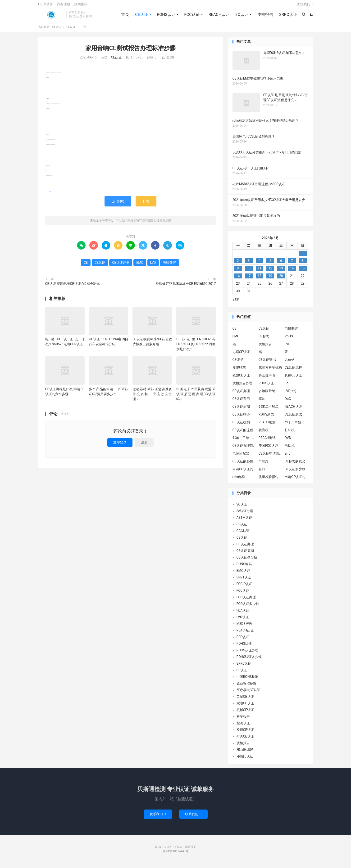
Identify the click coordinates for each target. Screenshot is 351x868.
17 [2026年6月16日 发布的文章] (249, 280)
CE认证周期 (241, 410)
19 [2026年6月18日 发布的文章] (270, 280)
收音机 (264, 434)
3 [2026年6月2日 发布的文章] (249, 264)
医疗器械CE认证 (248, 694)
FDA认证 (243, 614)
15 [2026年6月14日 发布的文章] (303, 272)
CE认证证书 (50, 195)
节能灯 (264, 465)
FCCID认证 (244, 588)
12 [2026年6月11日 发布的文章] (270, 272)
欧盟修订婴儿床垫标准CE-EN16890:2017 (186, 287)
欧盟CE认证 (241, 379)
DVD (288, 441)
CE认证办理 (241, 394)
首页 (125, 17)
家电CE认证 (245, 707)
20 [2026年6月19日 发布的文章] (281, 280)
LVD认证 (243, 621)
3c (286, 387)
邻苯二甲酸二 (269, 410)
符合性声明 (267, 379)
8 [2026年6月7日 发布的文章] (303, 264)
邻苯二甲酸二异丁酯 (296, 426)
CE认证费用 (241, 402)
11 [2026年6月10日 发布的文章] (260, 272)
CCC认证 (243, 535)
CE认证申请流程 (270, 457)
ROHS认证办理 (248, 654)
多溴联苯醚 (267, 394)
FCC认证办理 (246, 601)
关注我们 (304, 6)
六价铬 (290, 363)
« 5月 (236, 304)
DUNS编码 (244, 568)
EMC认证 (243, 574)
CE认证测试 (293, 418)
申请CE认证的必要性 (244, 473)
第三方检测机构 (270, 371)
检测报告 (243, 720)
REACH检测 (267, 426)
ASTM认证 (244, 521)
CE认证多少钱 (295, 473)
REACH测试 (267, 441)
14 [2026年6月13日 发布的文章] (292, 272)
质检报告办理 (242, 387)
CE (60, 76)
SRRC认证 (287, 17)
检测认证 (243, 727)
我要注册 (64, 6)
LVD (46, 122)
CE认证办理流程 (244, 449)
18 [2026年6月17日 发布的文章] (260, 280)
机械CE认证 (293, 379)
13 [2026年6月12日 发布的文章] (281, 272)
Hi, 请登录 (46, 6)
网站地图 (191, 850)
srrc (287, 457)
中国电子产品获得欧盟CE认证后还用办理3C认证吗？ (196, 398)
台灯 (262, 473)
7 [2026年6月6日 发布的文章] (292, 264)
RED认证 (243, 641)
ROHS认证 (165, 17)
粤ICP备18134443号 (175, 855)
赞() (168, 61)
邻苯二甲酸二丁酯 (244, 441)
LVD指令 (291, 394)
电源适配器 (241, 457)
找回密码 (81, 6)
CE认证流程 (293, 371)
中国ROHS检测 (248, 680)
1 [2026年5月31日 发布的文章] (303, 257)
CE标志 (264, 340)
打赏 (146, 205)
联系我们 (158, 818)
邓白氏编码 (245, 753)
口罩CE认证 (245, 700)
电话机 (290, 449)
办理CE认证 (241, 355)
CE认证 (51, 17)
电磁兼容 (48, 102)
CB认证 (242, 528)
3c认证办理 (245, 515)
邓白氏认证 (245, 760)
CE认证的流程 (243, 434)
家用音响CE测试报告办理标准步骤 (130, 52)
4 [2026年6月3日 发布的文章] (260, 264)
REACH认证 (218, 17)
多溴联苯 (239, 371)
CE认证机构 (241, 426)
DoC (288, 402)
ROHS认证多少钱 (249, 661)
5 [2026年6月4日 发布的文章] (270, 264)
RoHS (289, 340)
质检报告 (264, 17)
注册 (144, 446)
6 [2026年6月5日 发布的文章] (281, 264)
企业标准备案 (246, 687)
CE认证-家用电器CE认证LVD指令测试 (73, 287)
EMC (49, 102)
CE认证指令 (241, 418)
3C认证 (241, 17)
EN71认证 (244, 581)
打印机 (290, 434)
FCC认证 (191, 17)
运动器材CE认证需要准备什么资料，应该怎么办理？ (152, 398)
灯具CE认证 (245, 740)
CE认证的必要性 (244, 465)
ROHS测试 (266, 418)
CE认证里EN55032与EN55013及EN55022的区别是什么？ (196, 348)
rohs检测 (239, 480)
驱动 (262, 402)
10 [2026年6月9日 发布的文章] (249, 272)
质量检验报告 (269, 480)
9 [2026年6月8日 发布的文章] (238, 272)
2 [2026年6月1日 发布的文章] (238, 264)
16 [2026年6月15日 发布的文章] (238, 280)
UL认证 (242, 674)
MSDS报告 (244, 627)
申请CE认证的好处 (296, 480)
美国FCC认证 (268, 449)
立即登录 (120, 446)
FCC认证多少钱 (248, 608)
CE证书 (238, 363)
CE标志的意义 (295, 465)
